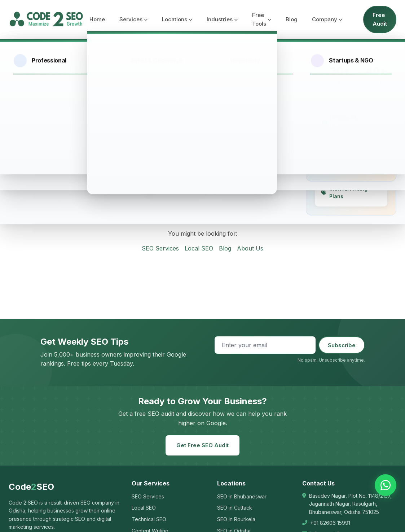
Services (133, 19)
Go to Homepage (175, 190)
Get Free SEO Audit (202, 445)
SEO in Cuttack (235, 508)
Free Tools (262, 19)
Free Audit (380, 19)
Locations (177, 19)
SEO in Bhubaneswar (242, 496)
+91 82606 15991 (330, 523)
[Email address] (265, 345)
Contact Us (238, 190)
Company (327, 19)
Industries (222, 19)
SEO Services (160, 248)
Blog (292, 19)
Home (97, 19)
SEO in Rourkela (236, 519)
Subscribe (342, 345)
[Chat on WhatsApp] (386, 485)
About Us (250, 248)
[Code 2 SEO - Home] (46, 19)
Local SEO (199, 248)
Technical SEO (149, 519)
